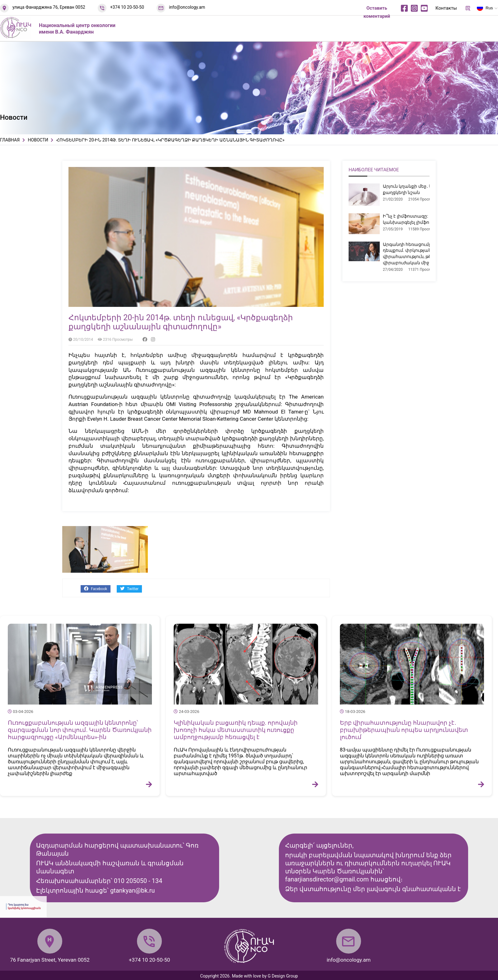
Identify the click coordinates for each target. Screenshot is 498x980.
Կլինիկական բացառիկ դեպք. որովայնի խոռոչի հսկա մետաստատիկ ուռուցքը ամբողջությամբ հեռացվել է (236, 730)
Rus (485, 9)
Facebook (96, 589)
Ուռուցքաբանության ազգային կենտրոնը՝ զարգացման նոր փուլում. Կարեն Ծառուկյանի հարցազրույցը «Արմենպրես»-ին (80, 730)
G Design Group (283, 976)
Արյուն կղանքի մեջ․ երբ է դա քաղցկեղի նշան (416, 189)
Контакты (446, 8)
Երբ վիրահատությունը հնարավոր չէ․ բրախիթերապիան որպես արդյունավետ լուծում (404, 730)
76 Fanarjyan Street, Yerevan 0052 (50, 960)
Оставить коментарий (377, 12)
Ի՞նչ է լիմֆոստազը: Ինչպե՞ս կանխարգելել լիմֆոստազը (416, 219)
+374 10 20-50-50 (127, 7)
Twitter (129, 589)
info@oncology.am (187, 7)
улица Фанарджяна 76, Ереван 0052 (49, 7)
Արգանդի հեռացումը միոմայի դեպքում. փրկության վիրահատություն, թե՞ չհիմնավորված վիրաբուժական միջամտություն (427, 254)
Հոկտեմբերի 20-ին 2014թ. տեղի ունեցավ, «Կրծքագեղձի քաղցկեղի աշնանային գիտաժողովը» (181, 322)
